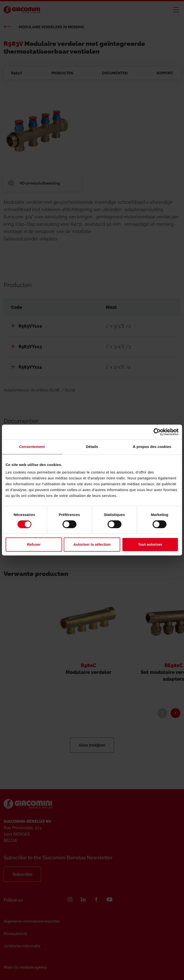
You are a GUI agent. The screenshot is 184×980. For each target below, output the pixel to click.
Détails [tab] (92, 447)
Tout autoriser (150, 544)
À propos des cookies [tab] (152, 447)
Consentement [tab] (32, 447)
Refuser (34, 544)
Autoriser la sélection (92, 544)
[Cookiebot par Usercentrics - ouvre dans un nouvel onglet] (157, 432)
